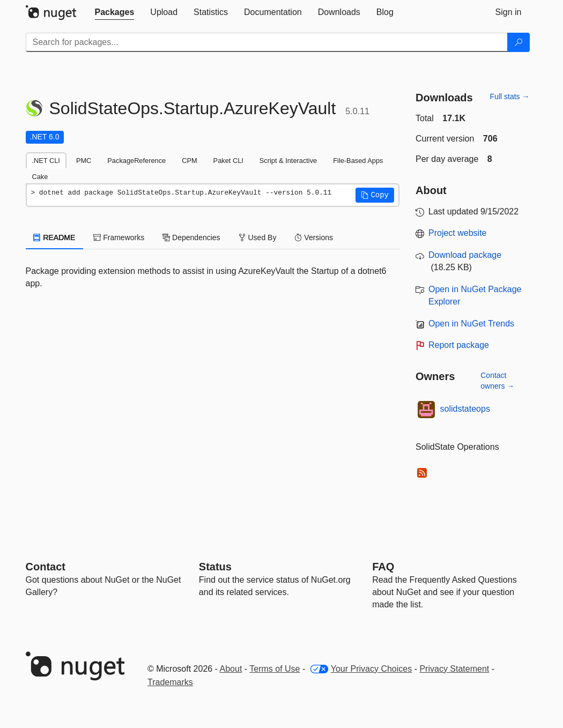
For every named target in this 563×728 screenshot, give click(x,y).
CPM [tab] (189, 161)
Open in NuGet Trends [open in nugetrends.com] (471, 324)
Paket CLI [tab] (228, 161)
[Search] (518, 42)
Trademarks (170, 682)
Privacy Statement (454, 669)
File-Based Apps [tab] (358, 161)
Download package (465, 255)
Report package (459, 345)
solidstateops (465, 409)
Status (215, 567)
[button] (375, 195)
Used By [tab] (258, 237)
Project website (458, 233)
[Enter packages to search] (267, 42)
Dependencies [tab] (191, 237)
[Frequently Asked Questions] (383, 567)
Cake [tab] (40, 177)
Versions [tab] (314, 237)
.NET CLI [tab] (46, 161)
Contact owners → (497, 381)
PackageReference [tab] (136, 161)
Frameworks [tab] (119, 237)
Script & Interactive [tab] (288, 161)
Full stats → (510, 96)
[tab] (115, 12)
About (231, 669)
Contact (46, 567)
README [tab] (55, 237)
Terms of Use (275, 669)
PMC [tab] (84, 161)
